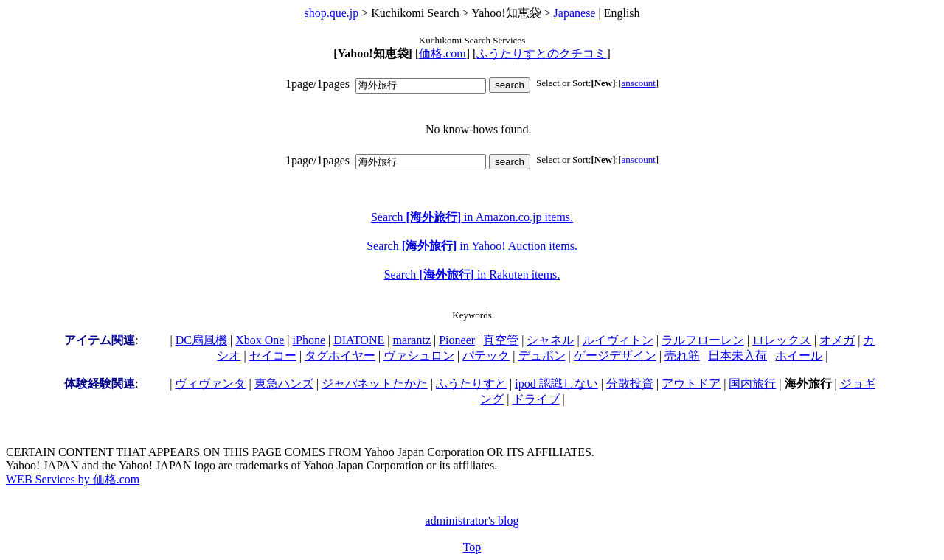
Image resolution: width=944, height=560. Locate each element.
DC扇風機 (201, 340)
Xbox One (260, 340)
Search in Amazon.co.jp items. (472, 217)
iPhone (309, 340)
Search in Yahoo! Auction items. (472, 246)
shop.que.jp (331, 13)
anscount (639, 83)
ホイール (799, 356)
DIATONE (359, 340)
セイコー (273, 356)
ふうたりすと (471, 384)
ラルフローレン (703, 340)
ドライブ (536, 399)
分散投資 (630, 384)
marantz (412, 340)
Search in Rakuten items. (472, 274)
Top (472, 547)
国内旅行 (752, 384)
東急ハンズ (284, 384)
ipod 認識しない (556, 384)
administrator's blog (472, 521)
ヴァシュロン (419, 356)
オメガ (837, 340)
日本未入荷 (737, 356)
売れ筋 (682, 356)
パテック (486, 356)
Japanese (575, 13)
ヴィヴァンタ (210, 384)
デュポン (542, 356)
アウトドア (691, 384)
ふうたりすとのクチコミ (541, 53)
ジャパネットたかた (375, 384)
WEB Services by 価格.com (73, 479)
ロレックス (782, 340)
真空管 (501, 340)
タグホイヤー (340, 356)
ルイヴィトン (618, 340)
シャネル (550, 340)
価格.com (442, 53)
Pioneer (457, 340)
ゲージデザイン (615, 356)
